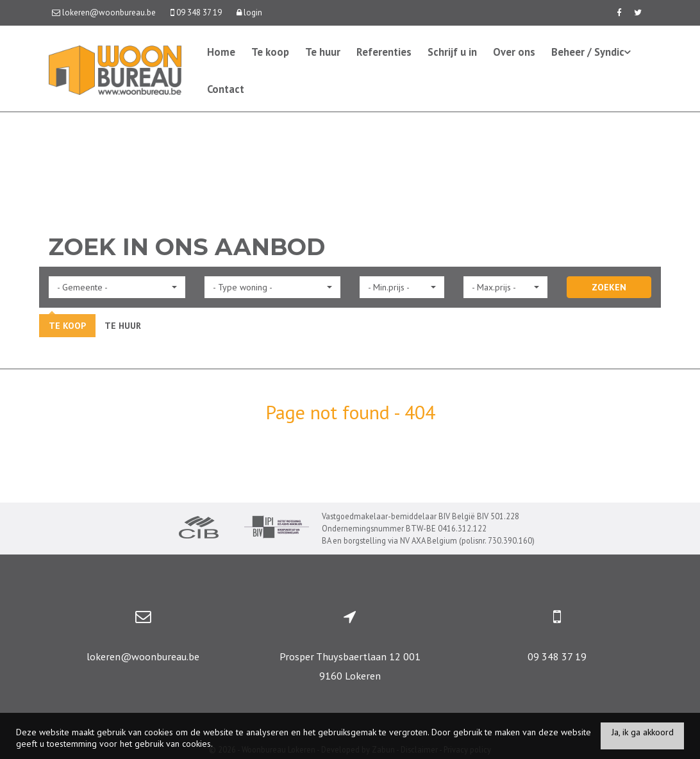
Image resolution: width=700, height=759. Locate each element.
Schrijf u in (452, 52)
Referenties (384, 52)
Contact (226, 89)
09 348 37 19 (557, 656)
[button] (117, 287)
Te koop (270, 52)
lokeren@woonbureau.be (143, 656)
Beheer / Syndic (591, 52)
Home (221, 52)
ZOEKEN (609, 287)
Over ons (514, 52)
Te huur (323, 52)
